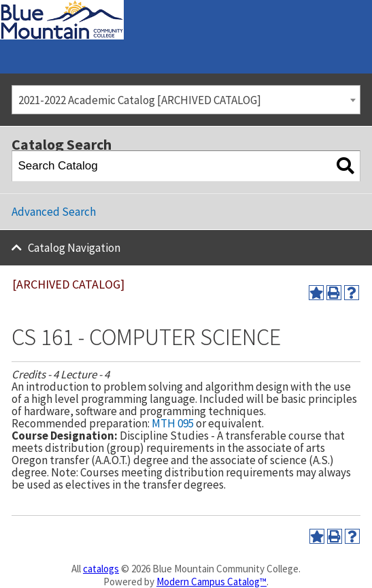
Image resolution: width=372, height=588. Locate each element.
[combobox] (186, 100)
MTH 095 (173, 423)
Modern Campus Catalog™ (212, 582)
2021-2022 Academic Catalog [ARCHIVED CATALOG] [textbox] (140, 100)
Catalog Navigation (74, 248)
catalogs (101, 569)
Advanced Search (54, 212)
